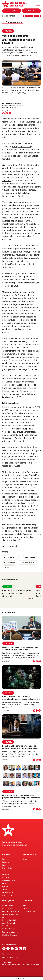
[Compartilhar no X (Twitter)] (7, 113)
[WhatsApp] (36, 16)
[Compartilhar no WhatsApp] (10, 113)
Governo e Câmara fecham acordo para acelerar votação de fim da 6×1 (20, 648)
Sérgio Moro (13, 131)
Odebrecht (24, 165)
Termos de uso (7, 954)
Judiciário (7, 181)
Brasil (7, 587)
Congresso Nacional (19, 122)
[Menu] (38, 4)
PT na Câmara (23, 338)
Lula (4, 859)
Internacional (7, 868)
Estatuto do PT (8, 908)
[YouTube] (33, 16)
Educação (6, 877)
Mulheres (6, 874)
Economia (6, 862)
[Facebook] (25, 16)
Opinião (5, 887)
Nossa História (7, 905)
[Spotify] (39, 16)
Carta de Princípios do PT (11, 911)
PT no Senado (12, 546)
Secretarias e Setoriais (10, 932)
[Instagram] (28, 16)
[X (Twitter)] (31, 16)
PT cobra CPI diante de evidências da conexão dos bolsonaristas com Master (20, 747)
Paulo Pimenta (29, 557)
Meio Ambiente (8, 893)
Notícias (6, 855)
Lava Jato (21, 128)
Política (8, 643)
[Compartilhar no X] (37, 661)
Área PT (12, 11)
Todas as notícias (13, 22)
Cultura (5, 883)
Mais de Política (8, 612)
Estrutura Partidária (9, 920)
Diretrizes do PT (30, 855)
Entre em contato (29, 911)
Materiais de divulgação (15, 845)
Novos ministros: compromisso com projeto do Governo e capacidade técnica (21, 796)
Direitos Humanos (9, 880)
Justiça (5, 890)
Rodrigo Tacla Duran (21, 147)
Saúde (5, 871)
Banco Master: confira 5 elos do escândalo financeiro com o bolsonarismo (21, 698)
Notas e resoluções (12, 842)
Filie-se (31, 11)
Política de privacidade (10, 957)
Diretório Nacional (9, 929)
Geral (25, 859)
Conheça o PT (8, 901)
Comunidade (28, 901)
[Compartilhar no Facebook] (3, 113)
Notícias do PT (8, 896)
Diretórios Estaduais (9, 935)
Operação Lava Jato (12, 557)
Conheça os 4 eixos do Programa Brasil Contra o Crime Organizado (17, 593)
